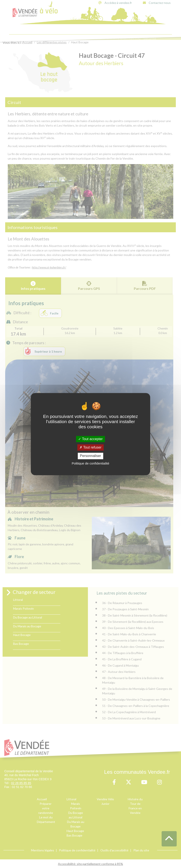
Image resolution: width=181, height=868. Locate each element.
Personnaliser (90, 456)
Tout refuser (90, 448)
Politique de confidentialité (90, 463)
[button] (169, 839)
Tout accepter (90, 439)
